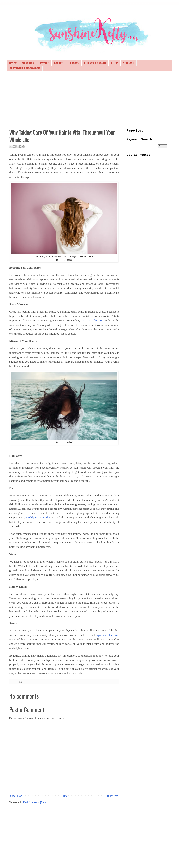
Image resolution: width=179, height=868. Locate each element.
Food (114, 63)
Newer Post (16, 796)
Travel (74, 63)
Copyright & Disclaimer (25, 69)
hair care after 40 (91, 320)
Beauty (44, 63)
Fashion (59, 63)
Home (13, 63)
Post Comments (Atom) (35, 802)
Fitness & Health (95, 63)
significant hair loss (107, 635)
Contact (129, 63)
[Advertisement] (89, 100)
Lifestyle (28, 63)
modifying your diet (38, 517)
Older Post (113, 796)
